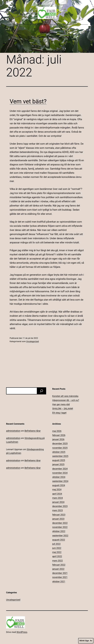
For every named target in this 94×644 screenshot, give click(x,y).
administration (13, 431)
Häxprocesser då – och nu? (66, 400)
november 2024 (60, 473)
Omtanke (47, 33)
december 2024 (60, 469)
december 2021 (60, 573)
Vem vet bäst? (28, 101)
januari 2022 (58, 569)
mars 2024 (58, 498)
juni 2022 (57, 548)
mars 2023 (58, 510)
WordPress (22, 632)
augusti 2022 (59, 540)
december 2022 (60, 523)
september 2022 (60, 536)
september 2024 (60, 481)
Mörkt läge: (86, 641)
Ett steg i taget (59, 413)
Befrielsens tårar (33, 431)
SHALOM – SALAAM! (63, 409)
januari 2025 (58, 464)
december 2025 (60, 443)
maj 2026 (57, 431)
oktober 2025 (59, 452)
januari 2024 (58, 502)
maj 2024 (57, 489)
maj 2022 (57, 552)
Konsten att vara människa (65, 396)
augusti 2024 (59, 485)
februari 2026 (59, 435)
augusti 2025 (59, 460)
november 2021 (60, 577)
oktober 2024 (59, 477)
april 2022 (57, 556)
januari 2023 (58, 519)
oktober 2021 (59, 581)
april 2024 (57, 494)
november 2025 (60, 448)
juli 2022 (56, 544)
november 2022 (60, 527)
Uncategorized (32, 341)
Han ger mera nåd (61, 404)
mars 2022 (58, 561)
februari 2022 (59, 565)
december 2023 (60, 506)
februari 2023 (59, 515)
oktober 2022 (59, 531)
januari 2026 (58, 439)
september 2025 (60, 456)
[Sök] (41, 391)
